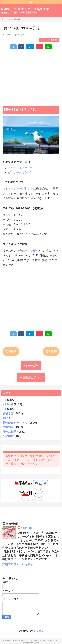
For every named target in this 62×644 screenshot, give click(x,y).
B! (30, 47)
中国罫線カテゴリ (31, 377)
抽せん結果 (10, 432)
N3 (42, 40)
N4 (4, 409)
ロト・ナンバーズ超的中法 (19, 189)
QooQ (36, 643)
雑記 (5, 418)
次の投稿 (11, 351)
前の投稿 (51, 351)
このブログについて (20, 168)
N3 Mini (8, 404)
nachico (26, 528)
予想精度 (8, 436)
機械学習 (8, 413)
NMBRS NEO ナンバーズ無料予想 (25, 9)
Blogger (39, 631)
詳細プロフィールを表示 (18, 564)
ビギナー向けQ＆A (20, 173)
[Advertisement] (31, 76)
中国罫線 (53, 40)
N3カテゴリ (31, 366)
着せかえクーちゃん (15, 423)
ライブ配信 (32, 251)
